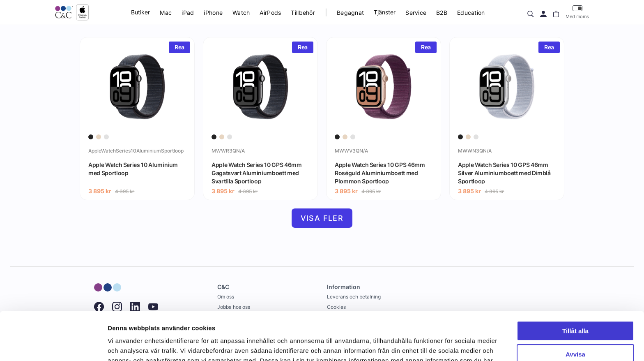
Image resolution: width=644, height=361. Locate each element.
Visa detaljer (126, 345)
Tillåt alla (575, 283)
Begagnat (350, 13)
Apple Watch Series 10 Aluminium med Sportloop (133, 169)
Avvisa (575, 306)
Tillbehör (303, 13)
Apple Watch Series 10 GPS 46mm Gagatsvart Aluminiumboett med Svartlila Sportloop (257, 173)
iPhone (213, 13)
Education (471, 13)
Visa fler (322, 218)
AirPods (270, 13)
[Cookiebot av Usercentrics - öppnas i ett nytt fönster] (53, 345)
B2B (442, 13)
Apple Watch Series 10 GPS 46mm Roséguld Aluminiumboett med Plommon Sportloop (380, 173)
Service (416, 13)
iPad (188, 13)
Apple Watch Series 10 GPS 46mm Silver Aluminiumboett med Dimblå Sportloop (504, 173)
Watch (241, 13)
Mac (166, 13)
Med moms (577, 12)
